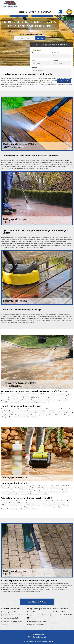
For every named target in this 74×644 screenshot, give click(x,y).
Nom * (34, 53)
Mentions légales (48, 641)
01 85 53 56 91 (25, 12)
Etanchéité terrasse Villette (11, 609)
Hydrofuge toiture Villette (11, 612)
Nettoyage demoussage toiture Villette (13, 623)
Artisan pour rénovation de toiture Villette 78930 (60, 610)
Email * (34, 60)
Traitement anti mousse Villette (13, 615)
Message (34, 67)
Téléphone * (55, 60)
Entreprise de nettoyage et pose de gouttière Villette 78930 (37, 623)
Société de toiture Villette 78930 (62, 615)
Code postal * (56, 53)
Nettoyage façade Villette (11, 618)
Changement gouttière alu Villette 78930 (38, 616)
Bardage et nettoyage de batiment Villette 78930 (38, 610)
